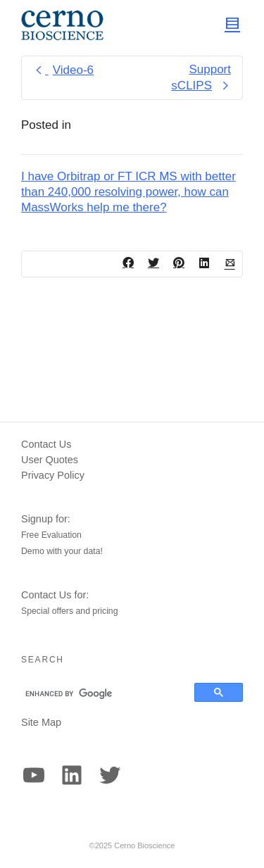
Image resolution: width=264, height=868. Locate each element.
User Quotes (50, 460)
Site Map (41, 722)
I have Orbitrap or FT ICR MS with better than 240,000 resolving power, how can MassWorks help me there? (128, 192)
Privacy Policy (53, 475)
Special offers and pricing (70, 611)
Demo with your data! (62, 551)
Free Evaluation (51, 535)
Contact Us (46, 444)
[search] (101, 693)
